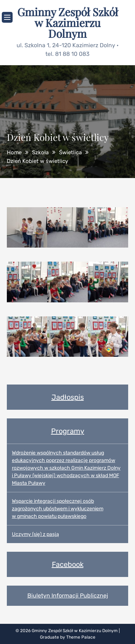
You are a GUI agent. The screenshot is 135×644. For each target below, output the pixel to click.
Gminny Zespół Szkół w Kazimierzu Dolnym (68, 23)
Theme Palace (81, 637)
